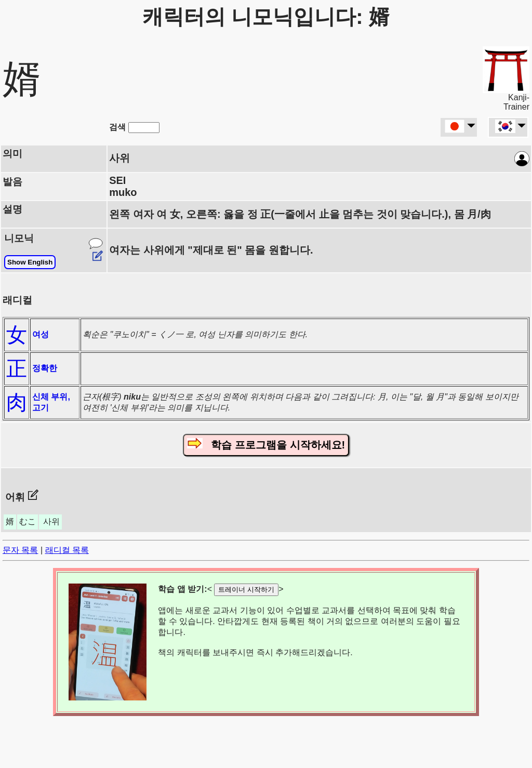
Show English (30, 262)
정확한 (45, 368)
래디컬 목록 (67, 550)
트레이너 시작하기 (246, 590)
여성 (41, 334)
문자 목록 (20, 550)
